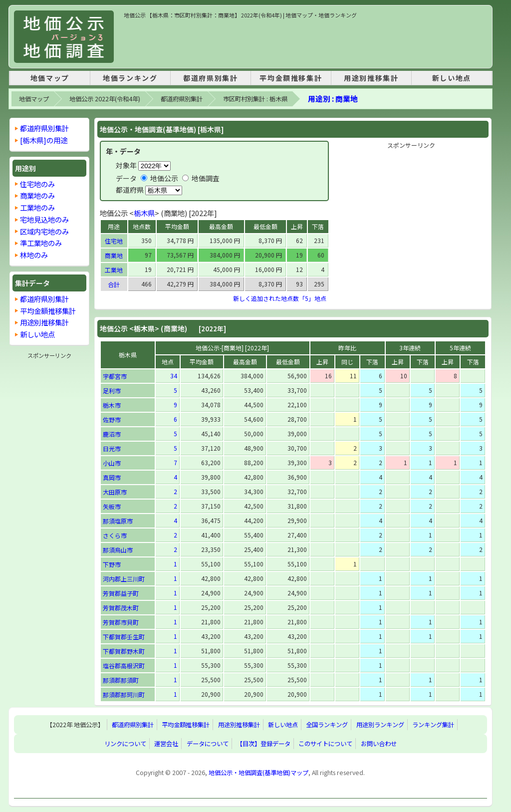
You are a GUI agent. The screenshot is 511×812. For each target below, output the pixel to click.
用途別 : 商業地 (333, 99)
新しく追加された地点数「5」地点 (280, 298)
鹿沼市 (112, 434)
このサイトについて (325, 744)
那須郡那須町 (121, 680)
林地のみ (34, 255)
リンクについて (125, 744)
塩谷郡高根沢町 (124, 666)
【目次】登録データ (263, 744)
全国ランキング (327, 725)
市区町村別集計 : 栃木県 (255, 99)
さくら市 (115, 535)
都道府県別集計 (210, 78)
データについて (208, 744)
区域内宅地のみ (44, 231)
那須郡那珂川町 (124, 694)
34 (174, 376)
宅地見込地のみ (44, 219)
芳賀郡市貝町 (121, 622)
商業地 (114, 255)
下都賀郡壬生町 (124, 637)
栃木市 (112, 405)
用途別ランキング (380, 725)
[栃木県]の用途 (44, 140)
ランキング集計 (433, 725)
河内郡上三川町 (124, 579)
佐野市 (112, 419)
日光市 (112, 448)
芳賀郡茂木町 (121, 608)
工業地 (114, 270)
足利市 (112, 391)
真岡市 (112, 477)
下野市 (112, 564)
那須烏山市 (118, 550)
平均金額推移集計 (291, 78)
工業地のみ (37, 207)
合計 (114, 284)
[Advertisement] (305, 42)
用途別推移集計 (371, 78)
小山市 (112, 463)
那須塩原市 (118, 521)
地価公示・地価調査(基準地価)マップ (258, 773)
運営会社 (166, 744)
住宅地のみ (37, 184)
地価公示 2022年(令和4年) (105, 99)
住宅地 (114, 241)
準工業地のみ (41, 243)
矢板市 (112, 506)
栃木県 (144, 213)
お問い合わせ (379, 744)
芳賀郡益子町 (121, 593)
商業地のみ (37, 195)
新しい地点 (452, 78)
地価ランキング (130, 78)
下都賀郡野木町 (124, 651)
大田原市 (115, 492)
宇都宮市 (115, 376)
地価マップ (50, 78)
